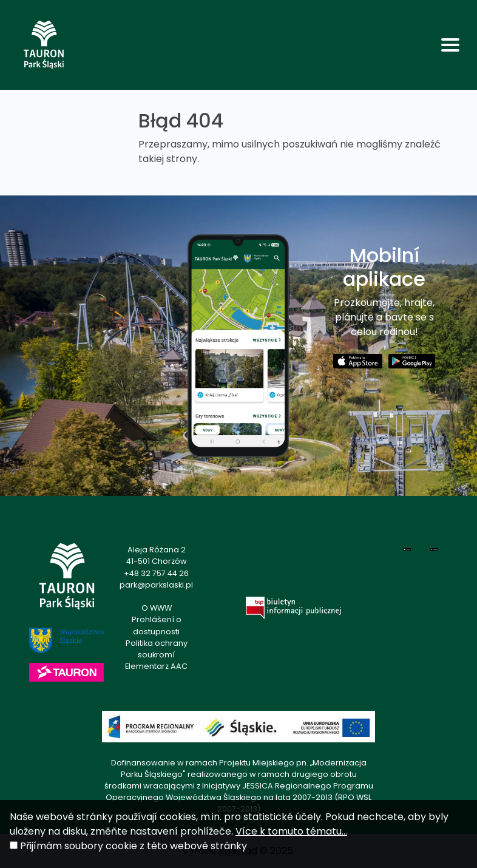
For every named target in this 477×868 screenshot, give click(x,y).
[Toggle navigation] (450, 45)
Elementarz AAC (156, 666)
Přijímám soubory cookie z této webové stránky (134, 846)
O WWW (157, 608)
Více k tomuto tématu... (291, 831)
